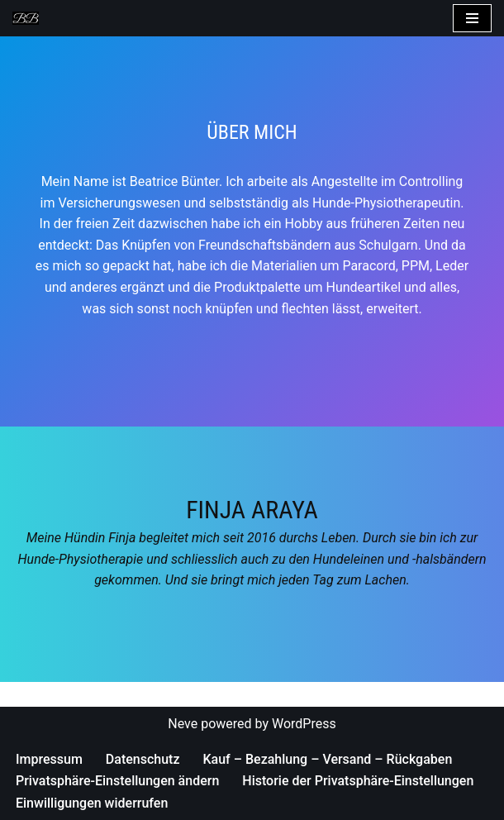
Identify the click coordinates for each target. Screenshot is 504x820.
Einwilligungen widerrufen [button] (92, 803)
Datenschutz (143, 759)
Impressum (49, 759)
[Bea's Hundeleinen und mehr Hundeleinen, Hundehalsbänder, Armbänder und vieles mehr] (30, 18)
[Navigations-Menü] (472, 18)
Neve (183, 724)
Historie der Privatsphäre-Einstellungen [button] (358, 781)
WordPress (304, 724)
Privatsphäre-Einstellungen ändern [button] (117, 781)
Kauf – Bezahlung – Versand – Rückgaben (327, 759)
